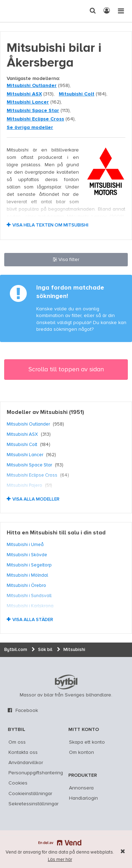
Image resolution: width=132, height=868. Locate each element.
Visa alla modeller (36, 499)
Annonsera (81, 788)
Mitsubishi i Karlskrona (30, 606)
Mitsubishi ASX (24, 94)
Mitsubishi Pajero (24, 485)
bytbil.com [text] (66, 682)
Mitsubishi (54, 413)
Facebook (27, 711)
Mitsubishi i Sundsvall (29, 596)
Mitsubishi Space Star (33, 111)
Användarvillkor (26, 763)
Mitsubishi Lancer (28, 102)
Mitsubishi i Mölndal (27, 575)
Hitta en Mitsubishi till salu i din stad (56, 533)
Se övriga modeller (30, 128)
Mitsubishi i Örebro (26, 585)
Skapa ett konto (87, 742)
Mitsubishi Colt (77, 94)
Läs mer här (60, 860)
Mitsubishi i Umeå (25, 545)
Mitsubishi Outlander (32, 86)
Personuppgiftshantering (36, 773)
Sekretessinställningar (33, 804)
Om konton (81, 752)
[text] (19, 11)
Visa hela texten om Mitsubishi (50, 225)
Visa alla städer (33, 620)
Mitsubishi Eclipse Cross (35, 119)
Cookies (18, 783)
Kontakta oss (23, 752)
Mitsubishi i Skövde (27, 555)
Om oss (17, 742)
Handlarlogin (83, 798)
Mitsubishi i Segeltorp (29, 565)
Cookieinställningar (30, 794)
